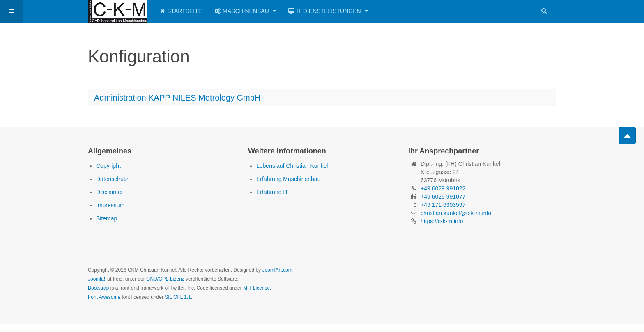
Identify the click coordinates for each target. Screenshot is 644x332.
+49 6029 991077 (443, 197)
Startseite (181, 11)
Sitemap (107, 218)
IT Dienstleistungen (328, 11)
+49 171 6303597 (443, 205)
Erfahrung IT (272, 192)
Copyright (108, 166)
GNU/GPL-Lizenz (165, 279)
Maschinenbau (245, 11)
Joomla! (97, 279)
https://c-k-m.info (442, 221)
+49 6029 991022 (443, 188)
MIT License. (257, 288)
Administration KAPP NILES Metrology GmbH (177, 98)
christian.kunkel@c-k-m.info (456, 213)
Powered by (519, 277)
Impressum (110, 205)
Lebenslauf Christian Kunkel (292, 166)
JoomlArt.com (277, 270)
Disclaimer (109, 192)
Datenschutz (112, 179)
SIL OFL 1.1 (178, 297)
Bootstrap (98, 288)
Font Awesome (104, 297)
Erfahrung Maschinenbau (288, 179)
